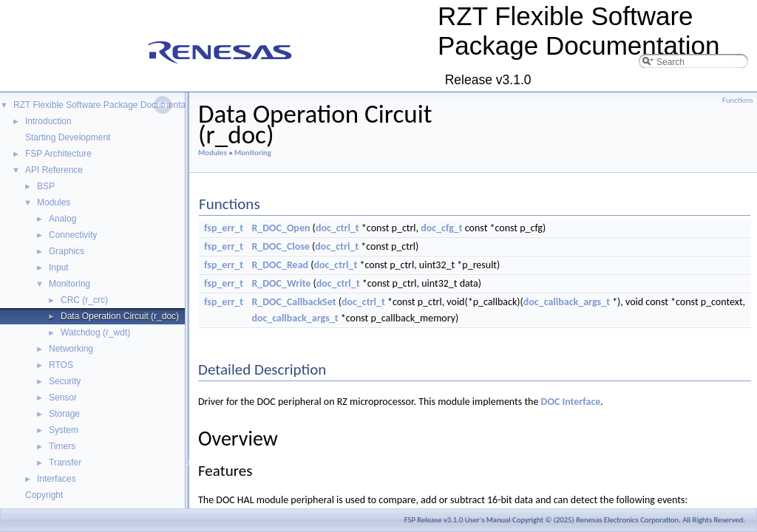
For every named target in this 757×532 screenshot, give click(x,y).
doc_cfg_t (441, 228)
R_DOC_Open (281, 228)
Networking (71, 349)
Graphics (67, 251)
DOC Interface (571, 402)
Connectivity (73, 235)
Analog (62, 219)
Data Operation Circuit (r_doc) (120, 316)
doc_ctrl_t (337, 228)
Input (59, 267)
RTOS (61, 365)
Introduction (48, 121)
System (64, 430)
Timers (62, 446)
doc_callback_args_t (567, 302)
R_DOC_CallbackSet (293, 302)
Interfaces (57, 479)
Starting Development (68, 137)
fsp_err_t (224, 228)
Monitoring (69, 284)
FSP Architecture (58, 154)
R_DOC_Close (281, 246)
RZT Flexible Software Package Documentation (107, 105)
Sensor (63, 398)
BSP (46, 186)
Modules (54, 202)
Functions (738, 100)
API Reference (54, 170)
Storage (64, 414)
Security (65, 381)
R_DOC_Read (280, 265)
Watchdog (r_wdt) (95, 332)
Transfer (65, 463)
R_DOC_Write (281, 283)
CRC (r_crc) (84, 300)
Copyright (44, 495)
